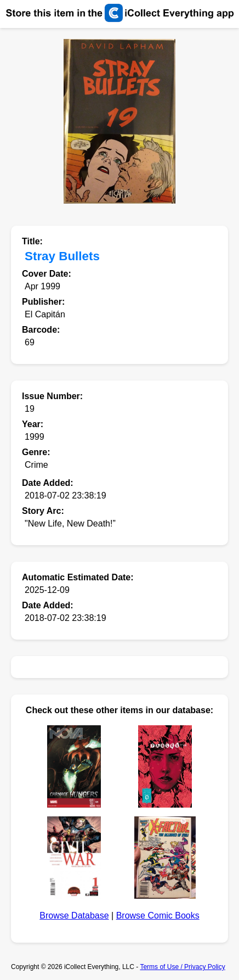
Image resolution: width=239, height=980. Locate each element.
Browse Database (74, 915)
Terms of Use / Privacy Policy (182, 967)
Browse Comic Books (158, 915)
